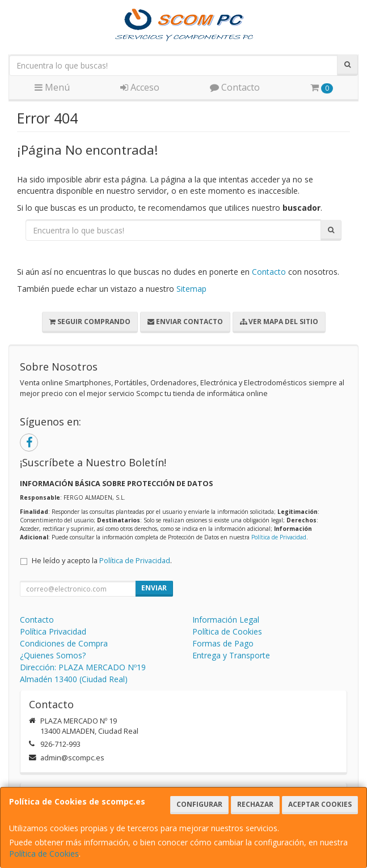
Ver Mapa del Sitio (279, 322)
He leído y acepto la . (102, 561)
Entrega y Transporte (231, 655)
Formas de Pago (223, 643)
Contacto (235, 87)
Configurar (199, 804)
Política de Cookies (44, 854)
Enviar (154, 588)
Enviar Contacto (185, 322)
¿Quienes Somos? (53, 655)
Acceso (140, 87)
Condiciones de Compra (64, 643)
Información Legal (226, 620)
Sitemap (191, 289)
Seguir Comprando (90, 322)
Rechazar (255, 804)
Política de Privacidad (279, 537)
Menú (52, 87)
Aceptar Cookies (320, 804)
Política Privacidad (53, 631)
